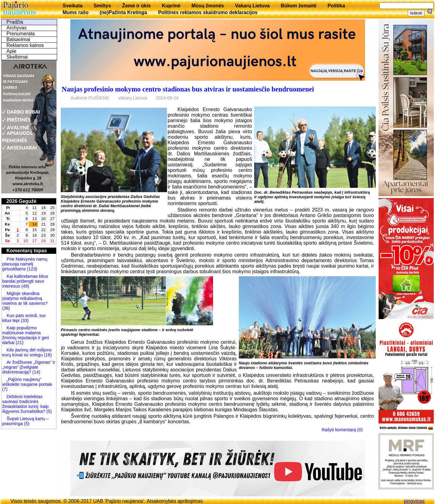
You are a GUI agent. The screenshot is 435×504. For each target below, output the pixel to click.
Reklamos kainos (25, 45)
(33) (24, 320)
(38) (6, 308)
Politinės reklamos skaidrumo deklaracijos (208, 12)
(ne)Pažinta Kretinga (123, 12)
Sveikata (73, 6)
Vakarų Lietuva (252, 6)
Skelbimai (17, 57)
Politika (336, 6)
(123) (32, 269)
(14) (36, 372)
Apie (11, 51)
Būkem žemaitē (299, 6)
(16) (47, 355)
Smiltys (102, 6)
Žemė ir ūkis (136, 6)
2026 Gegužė (21, 201)
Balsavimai (18, 39)
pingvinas (414, 501)
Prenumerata (21, 34)
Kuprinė (171, 6)
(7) (5, 389)
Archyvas (17, 28)
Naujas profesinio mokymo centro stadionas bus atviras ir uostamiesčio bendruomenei (188, 89)
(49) (25, 286)
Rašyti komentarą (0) (342, 430)
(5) (49, 411)
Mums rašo (76, 12)
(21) (19, 343)
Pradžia (15, 22)
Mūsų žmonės (208, 6)
